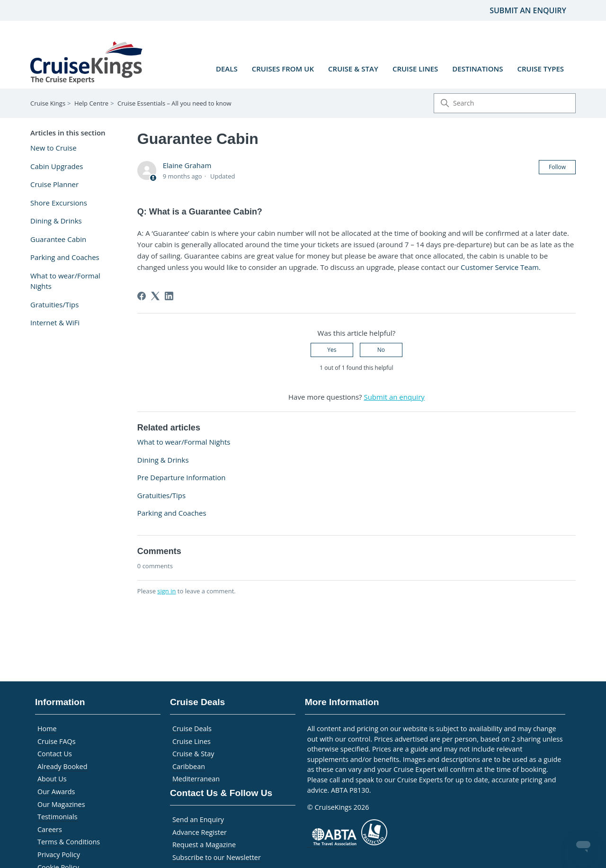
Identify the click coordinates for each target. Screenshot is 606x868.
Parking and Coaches (65, 257)
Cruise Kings (48, 103)
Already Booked (62, 766)
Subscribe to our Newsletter (217, 857)
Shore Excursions (59, 203)
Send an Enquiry (198, 819)
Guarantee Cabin (58, 239)
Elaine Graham (187, 165)
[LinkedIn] (169, 296)
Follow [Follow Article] (557, 167)
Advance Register (200, 832)
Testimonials (58, 817)
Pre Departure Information (182, 477)
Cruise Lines (415, 69)
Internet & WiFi (55, 322)
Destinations (477, 69)
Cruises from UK (283, 69)
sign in (166, 591)
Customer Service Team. (501, 267)
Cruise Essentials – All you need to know (174, 103)
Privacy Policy (59, 855)
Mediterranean (196, 779)
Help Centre (91, 103)
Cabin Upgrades (57, 166)
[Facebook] (142, 296)
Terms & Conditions (69, 842)
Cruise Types (540, 69)
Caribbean (189, 766)
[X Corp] (155, 296)
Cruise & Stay (353, 69)
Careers (50, 829)
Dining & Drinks (56, 221)
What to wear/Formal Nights (65, 281)
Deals (227, 69)
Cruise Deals (192, 729)
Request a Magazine (204, 845)
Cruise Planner (54, 184)
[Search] (505, 103)
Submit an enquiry (528, 10)
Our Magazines (61, 804)
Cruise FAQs (57, 741)
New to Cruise (53, 148)
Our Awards (56, 792)
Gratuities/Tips (54, 304)
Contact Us (55, 754)
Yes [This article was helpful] (332, 350)
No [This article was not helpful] (381, 350)
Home (47, 729)
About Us (52, 779)
